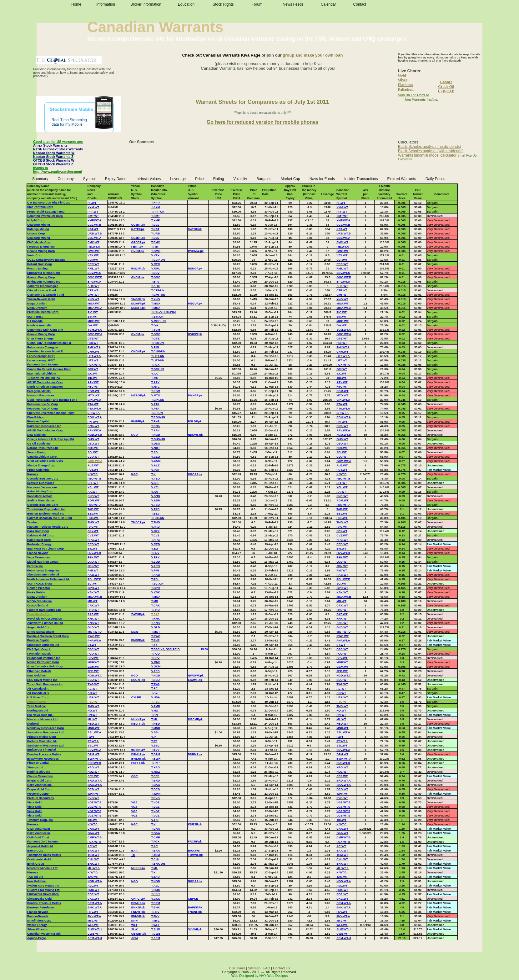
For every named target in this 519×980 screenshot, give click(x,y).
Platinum (405, 85)
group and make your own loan (313, 55)
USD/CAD (446, 91)
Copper (446, 82)
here (419, 58)
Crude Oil (446, 87)
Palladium (406, 89)
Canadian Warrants (155, 27)
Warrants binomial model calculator (427, 155)
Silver (403, 80)
